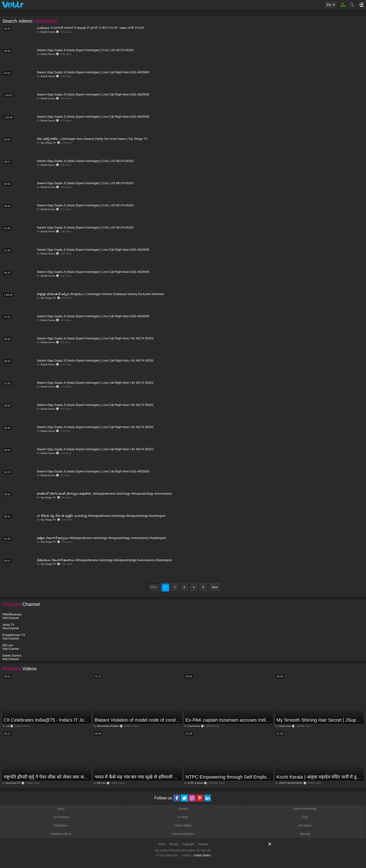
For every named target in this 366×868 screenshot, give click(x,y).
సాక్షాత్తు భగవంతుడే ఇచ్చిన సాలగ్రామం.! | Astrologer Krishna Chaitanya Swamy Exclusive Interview (100, 294)
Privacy (174, 844)
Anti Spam (305, 826)
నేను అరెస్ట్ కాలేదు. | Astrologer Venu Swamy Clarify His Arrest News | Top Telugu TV (92, 139)
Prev (154, 587)
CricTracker (194, 726)
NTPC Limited (196, 783)
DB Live (101, 783)
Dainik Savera (48, 32)
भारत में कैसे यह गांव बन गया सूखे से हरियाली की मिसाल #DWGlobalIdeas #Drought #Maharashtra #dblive (138, 777)
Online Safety (183, 826)
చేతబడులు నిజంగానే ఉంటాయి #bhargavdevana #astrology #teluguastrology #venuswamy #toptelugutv (104, 560)
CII (8, 726)
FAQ (305, 817)
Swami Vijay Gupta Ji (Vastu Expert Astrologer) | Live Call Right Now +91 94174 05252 (95, 338)
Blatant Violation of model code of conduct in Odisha (138, 720)
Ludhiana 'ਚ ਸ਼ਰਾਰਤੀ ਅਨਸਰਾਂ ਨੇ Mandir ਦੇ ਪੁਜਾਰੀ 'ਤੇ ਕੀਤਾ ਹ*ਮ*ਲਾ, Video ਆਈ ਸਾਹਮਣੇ (90, 28)
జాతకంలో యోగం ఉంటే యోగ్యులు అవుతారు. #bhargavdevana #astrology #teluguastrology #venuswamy (104, 494)
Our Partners (61, 817)
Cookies (203, 844)
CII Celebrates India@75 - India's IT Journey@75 (47, 720)
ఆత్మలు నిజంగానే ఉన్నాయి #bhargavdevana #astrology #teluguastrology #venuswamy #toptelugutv (101, 538)
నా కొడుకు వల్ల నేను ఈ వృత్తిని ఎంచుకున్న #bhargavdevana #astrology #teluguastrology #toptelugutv (101, 516)
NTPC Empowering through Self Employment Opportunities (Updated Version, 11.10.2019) (229, 777)
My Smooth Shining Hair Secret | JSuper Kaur (320, 720)
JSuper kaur (285, 726)
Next (215, 587)
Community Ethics (183, 834)
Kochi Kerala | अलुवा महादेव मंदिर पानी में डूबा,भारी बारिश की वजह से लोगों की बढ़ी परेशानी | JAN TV (320, 777)
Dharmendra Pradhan (108, 726)
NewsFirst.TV (13, 783)
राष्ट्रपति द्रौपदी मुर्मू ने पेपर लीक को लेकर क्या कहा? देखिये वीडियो (47, 777)
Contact (183, 809)
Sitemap (305, 834)
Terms (162, 844)
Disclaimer (61, 826)
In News (183, 817)
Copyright (188, 844)
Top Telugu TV (48, 143)
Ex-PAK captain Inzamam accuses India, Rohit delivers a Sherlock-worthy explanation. (229, 720)
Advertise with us (61, 834)
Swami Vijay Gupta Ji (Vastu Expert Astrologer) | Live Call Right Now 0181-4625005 (93, 72)
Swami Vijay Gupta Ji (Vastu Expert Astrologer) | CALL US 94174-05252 (85, 50)
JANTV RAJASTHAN (291, 783)
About (61, 809)
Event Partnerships (305, 809)
